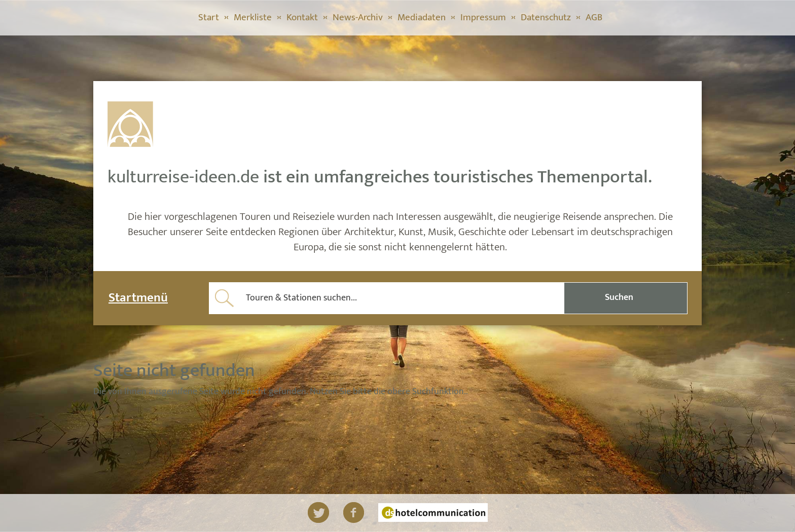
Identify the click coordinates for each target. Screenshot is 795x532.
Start (209, 17)
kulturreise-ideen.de (183, 177)
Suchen (619, 297)
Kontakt (302, 17)
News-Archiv (358, 17)
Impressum (483, 17)
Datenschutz (546, 17)
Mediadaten (422, 17)
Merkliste (253, 17)
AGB (594, 17)
